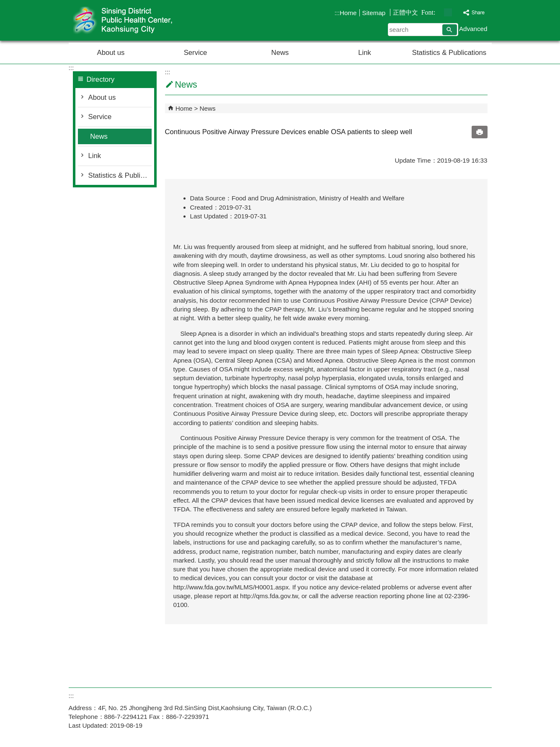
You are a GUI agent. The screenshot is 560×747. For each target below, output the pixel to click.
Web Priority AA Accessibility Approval (461, 702)
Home (348, 13)
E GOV (420, 702)
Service (196, 53)
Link (365, 53)
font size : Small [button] (439, 12)
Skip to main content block (4, 4)
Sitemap (375, 13)
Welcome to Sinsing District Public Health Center (139, 20)
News (280, 53)
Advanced (473, 29)
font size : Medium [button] (448, 12)
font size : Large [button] (457, 12)
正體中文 (405, 12)
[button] (450, 30)
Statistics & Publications (449, 53)
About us (111, 53)
